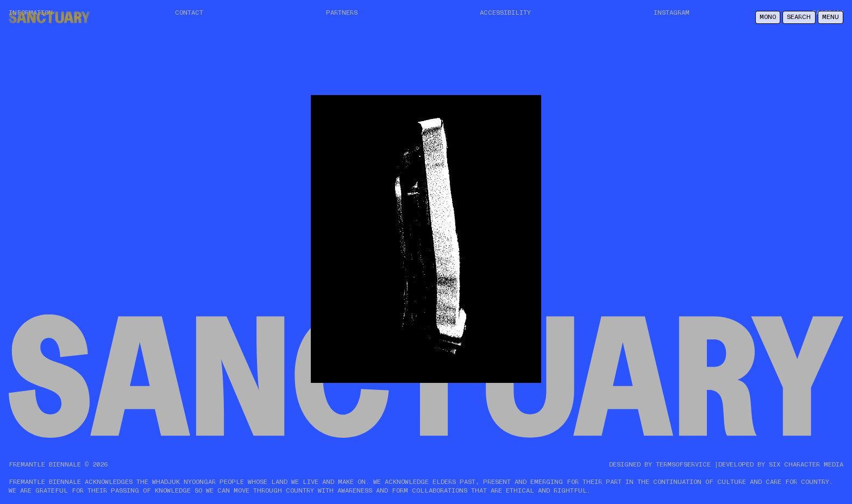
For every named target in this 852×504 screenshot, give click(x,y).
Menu (831, 17)
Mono (768, 17)
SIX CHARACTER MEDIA (806, 465)
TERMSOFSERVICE (683, 465)
